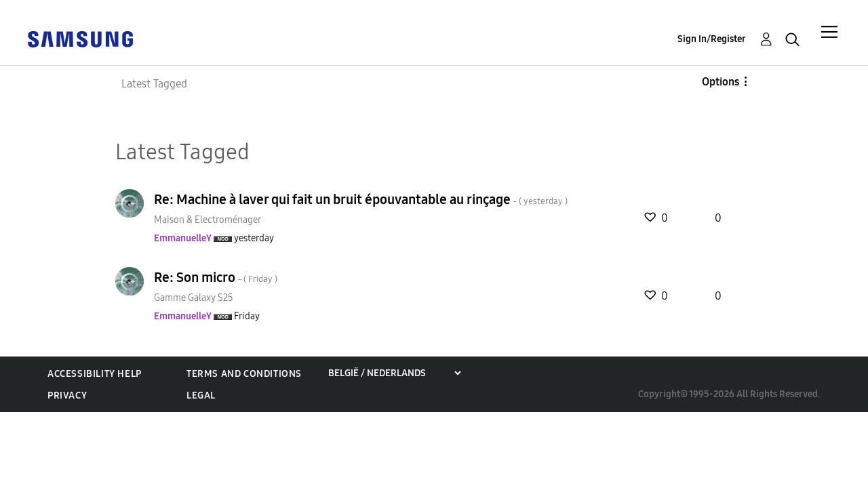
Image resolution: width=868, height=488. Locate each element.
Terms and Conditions (244, 374)
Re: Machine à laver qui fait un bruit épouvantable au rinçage (361, 199)
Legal (201, 395)
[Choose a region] (394, 373)
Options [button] (721, 82)
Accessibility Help (95, 374)
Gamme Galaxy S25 (194, 298)
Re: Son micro (216, 277)
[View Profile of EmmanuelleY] (183, 238)
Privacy (67, 395)
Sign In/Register (712, 39)
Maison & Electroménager (208, 220)
